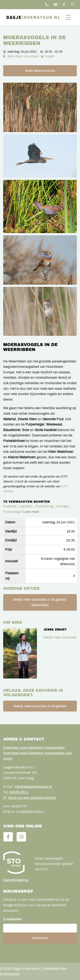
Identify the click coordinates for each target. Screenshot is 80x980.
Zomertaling (44, 506)
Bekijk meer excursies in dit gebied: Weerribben (40, 602)
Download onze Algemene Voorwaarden (34, 748)
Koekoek (10, 506)
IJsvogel (62, 506)
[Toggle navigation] (68, 17)
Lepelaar (26, 506)
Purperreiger (13, 512)
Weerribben (15, 56)
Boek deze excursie (40, 71)
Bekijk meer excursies (60, 637)
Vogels (50, 56)
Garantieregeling (16, 880)
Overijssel (32, 56)
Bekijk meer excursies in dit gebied (40, 706)
